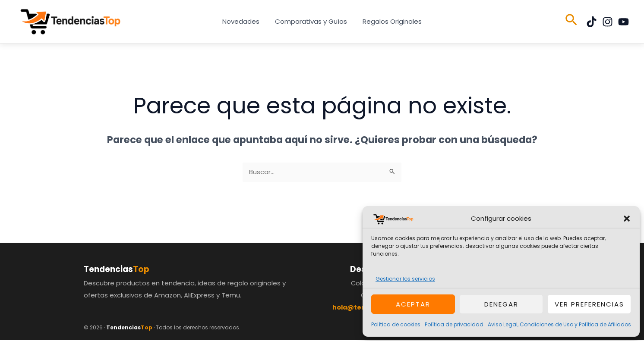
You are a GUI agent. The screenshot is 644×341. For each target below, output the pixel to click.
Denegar (501, 304)
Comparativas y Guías (311, 21)
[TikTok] (592, 22)
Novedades (243, 21)
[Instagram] (608, 22)
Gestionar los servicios (405, 279)
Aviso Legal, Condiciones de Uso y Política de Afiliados (559, 324)
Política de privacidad (454, 324)
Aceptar (413, 304)
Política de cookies (396, 324)
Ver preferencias (589, 304)
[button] (627, 219)
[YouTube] (623, 22)
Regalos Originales (390, 21)
